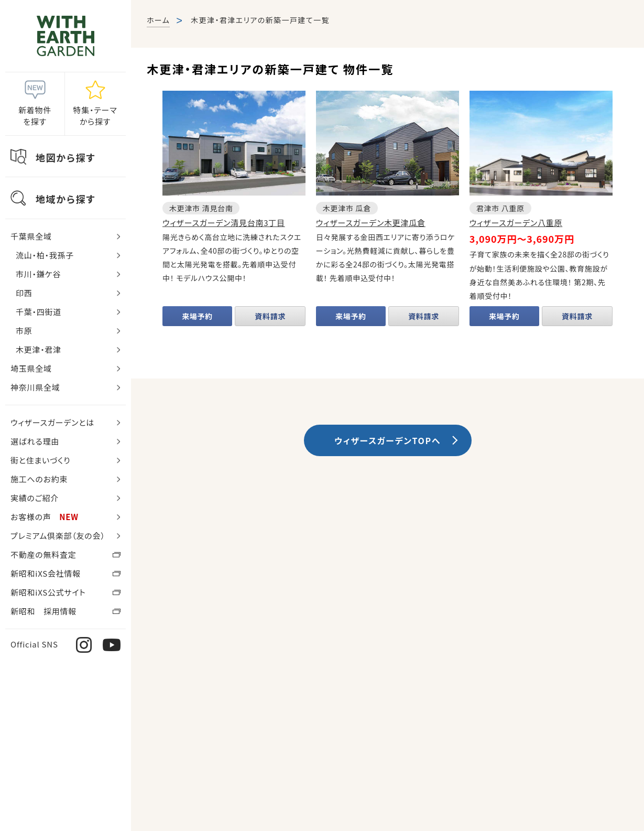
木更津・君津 (39, 349)
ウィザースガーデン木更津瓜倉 (371, 223)
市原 (24, 331)
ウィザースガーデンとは (52, 422)
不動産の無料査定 (43, 554)
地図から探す (66, 157)
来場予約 (197, 316)
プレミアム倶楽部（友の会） (58, 536)
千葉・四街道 (39, 312)
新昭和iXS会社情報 (46, 573)
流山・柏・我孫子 (45, 255)
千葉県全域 (31, 236)
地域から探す (66, 199)
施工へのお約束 (39, 479)
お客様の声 (45, 517)
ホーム (158, 20)
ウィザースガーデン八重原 (516, 223)
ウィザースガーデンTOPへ (388, 440)
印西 (24, 293)
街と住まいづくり (40, 460)
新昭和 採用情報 (43, 611)
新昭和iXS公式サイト (48, 592)
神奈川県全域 (35, 387)
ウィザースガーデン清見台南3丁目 (224, 223)
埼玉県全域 (31, 368)
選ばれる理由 (35, 441)
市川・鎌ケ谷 (38, 274)
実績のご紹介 (35, 498)
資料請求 (270, 316)
